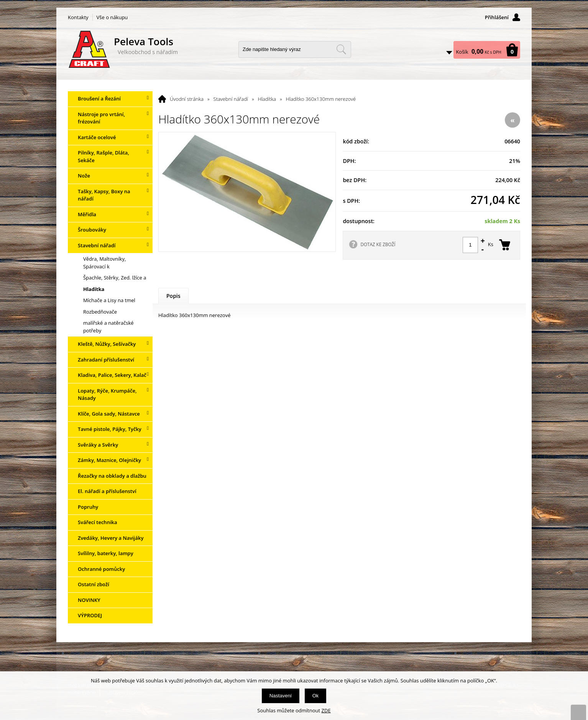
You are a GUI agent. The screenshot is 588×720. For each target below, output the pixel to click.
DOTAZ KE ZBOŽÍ (378, 244)
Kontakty (78, 17)
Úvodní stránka (187, 99)
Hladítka (267, 99)
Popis (173, 296)
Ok (316, 696)
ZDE (326, 710)
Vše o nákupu (112, 17)
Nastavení (281, 696)
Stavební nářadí (231, 99)
